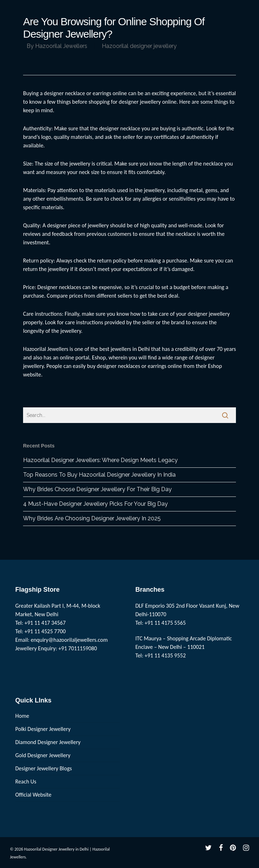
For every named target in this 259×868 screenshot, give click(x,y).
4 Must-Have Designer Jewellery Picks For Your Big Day (95, 504)
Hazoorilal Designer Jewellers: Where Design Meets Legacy (100, 460)
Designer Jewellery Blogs (44, 768)
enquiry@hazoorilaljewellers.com (69, 640)
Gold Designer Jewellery (43, 755)
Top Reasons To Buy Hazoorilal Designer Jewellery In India (99, 475)
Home (22, 716)
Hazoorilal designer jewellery (139, 46)
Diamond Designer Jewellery (48, 742)
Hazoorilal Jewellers (61, 46)
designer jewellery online (148, 102)
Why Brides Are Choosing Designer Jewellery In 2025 (92, 518)
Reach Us (26, 782)
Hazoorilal (35, 349)
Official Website (33, 795)
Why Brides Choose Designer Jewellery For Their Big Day (97, 489)
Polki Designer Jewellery (43, 729)
